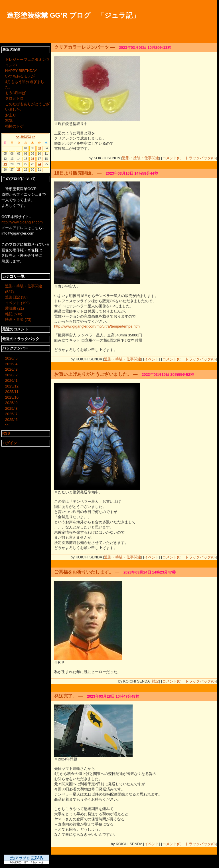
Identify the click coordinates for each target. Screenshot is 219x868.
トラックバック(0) (200, 158)
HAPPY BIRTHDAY (21, 71)
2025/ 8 (11, 408)
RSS (6, 433)
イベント (152, 359)
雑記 (155, 681)
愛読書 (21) (15, 308)
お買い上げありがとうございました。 (93, 374)
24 (39, 164)
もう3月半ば (15, 93)
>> (34, 137)
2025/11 (12, 392)
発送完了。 (66, 696)
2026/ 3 (11, 369)
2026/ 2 (11, 375)
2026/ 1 (11, 380)
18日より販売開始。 (75, 173)
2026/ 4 (11, 364)
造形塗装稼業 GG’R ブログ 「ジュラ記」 (73, 15)
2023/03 (26, 137)
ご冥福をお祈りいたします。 (84, 572)
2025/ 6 (11, 420)
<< (18, 137)
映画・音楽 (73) (18, 319)
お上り (11, 115)
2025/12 (12, 386)
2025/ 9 (11, 403)
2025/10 (12, 397)
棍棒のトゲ (14, 126)
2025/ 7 (11, 414)
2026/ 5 (11, 358)
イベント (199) (17, 303)
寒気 (9, 121)
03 (39, 148)
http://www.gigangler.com (22, 222)
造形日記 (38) (16, 297)
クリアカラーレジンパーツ (82, 47)
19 (5, 164)
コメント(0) (172, 158)
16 (32, 159)
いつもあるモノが (20, 76)
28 (19, 170)
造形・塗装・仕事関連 (141, 158)
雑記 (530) (14, 314)
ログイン (10, 443)
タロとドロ (14, 98)
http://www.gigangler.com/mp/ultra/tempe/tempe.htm (97, 326)
